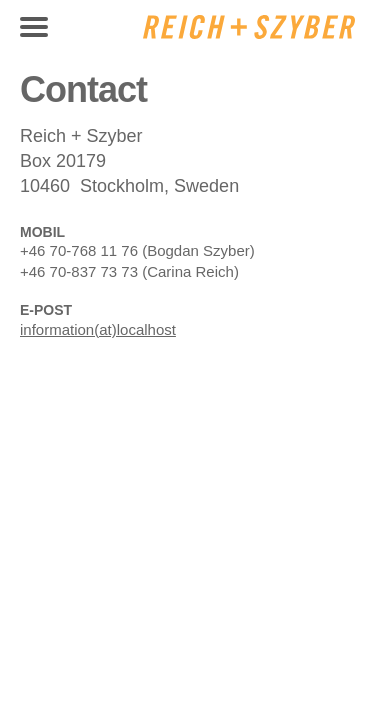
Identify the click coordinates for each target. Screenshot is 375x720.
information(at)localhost (98, 329)
